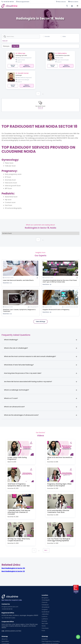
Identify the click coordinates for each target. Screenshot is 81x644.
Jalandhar (45, 614)
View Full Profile (13, 66)
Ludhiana (45, 619)
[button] (77, 6)
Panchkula (45, 628)
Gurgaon (45, 609)
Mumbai (44, 621)
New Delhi (45, 624)
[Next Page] (46, 550)
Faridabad (45, 605)
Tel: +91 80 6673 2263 (8, 618)
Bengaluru (45, 598)
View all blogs (40, 322)
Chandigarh (46, 600)
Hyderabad (45, 612)
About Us (5, 639)
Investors (45, 639)
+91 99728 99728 (7, 609)
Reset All (5, 41)
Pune (43, 631)
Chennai (44, 602)
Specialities (5, 641)
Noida (44, 626)
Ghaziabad (45, 607)
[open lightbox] (21, 448)
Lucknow (45, 617)
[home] (21, 6)
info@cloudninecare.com (10, 607)
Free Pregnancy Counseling (51, 641)
